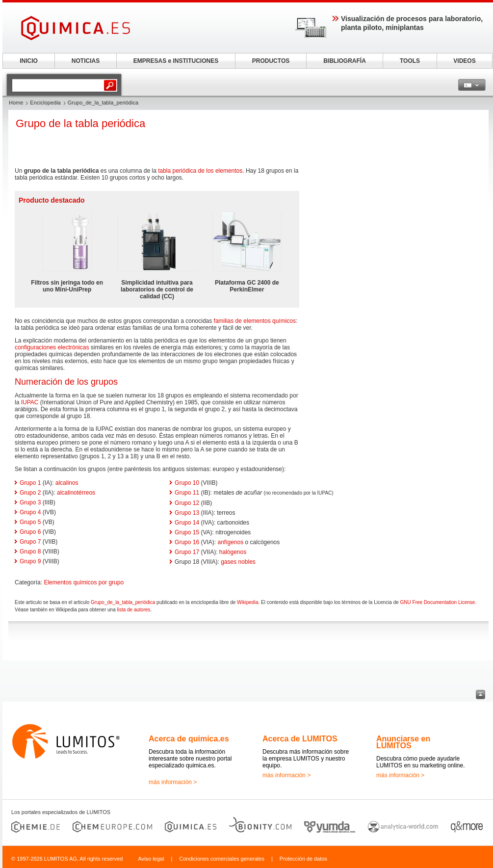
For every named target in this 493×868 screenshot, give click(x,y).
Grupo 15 (187, 532)
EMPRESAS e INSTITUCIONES (176, 61)
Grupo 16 (187, 542)
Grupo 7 (30, 542)
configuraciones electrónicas (52, 347)
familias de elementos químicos (255, 321)
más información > (173, 782)
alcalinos (67, 483)
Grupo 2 (30, 493)
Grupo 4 (30, 512)
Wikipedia (247, 602)
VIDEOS (464, 61)
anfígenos (231, 542)
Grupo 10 (187, 483)
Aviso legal (151, 859)
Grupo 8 (30, 552)
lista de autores (133, 610)
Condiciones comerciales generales (222, 859)
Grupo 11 (187, 493)
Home (16, 103)
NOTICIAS (86, 61)
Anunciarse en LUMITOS (403, 742)
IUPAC (30, 402)
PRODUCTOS (271, 61)
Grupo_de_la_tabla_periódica (123, 602)
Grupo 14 (187, 523)
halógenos (233, 552)
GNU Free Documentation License (438, 602)
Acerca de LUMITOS (300, 739)
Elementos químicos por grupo (84, 582)
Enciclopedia (45, 103)
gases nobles (238, 562)
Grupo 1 (30, 483)
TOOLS (410, 61)
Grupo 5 (30, 522)
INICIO (29, 61)
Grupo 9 (30, 561)
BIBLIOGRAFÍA (345, 61)
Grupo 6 (30, 532)
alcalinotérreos (76, 493)
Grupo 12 (187, 503)
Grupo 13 (187, 513)
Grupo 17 (187, 552)
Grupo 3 (30, 502)
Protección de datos (303, 859)
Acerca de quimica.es (189, 739)
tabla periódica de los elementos (200, 171)
